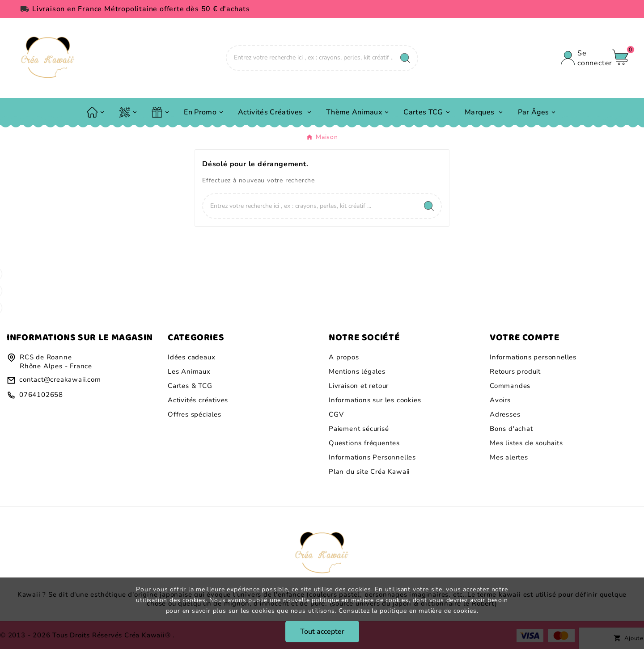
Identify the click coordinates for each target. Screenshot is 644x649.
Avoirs (500, 400)
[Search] (405, 58)
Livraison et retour (359, 386)
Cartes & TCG (190, 386)
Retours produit (515, 371)
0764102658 (41, 395)
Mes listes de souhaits (526, 443)
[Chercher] (310, 58)
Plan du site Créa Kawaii (369, 472)
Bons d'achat (511, 429)
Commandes (510, 386)
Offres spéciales (195, 414)
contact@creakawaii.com (60, 379)
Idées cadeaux (191, 357)
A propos (344, 357)
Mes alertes (509, 457)
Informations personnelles (533, 357)
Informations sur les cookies (375, 400)
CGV (336, 414)
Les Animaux (189, 371)
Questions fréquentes (364, 443)
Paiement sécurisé (359, 429)
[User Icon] (582, 58)
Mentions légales (357, 371)
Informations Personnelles (372, 457)
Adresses (505, 414)
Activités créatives (198, 400)
